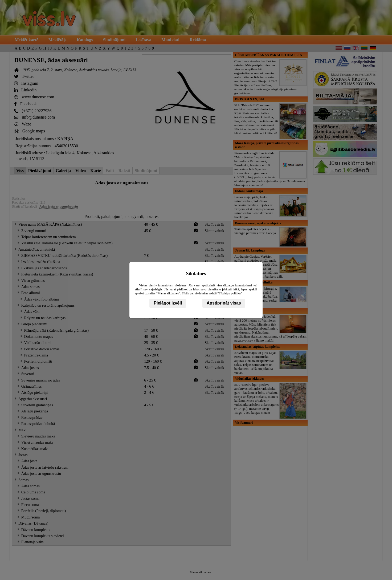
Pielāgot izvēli (168, 303)
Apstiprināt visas (224, 303)
